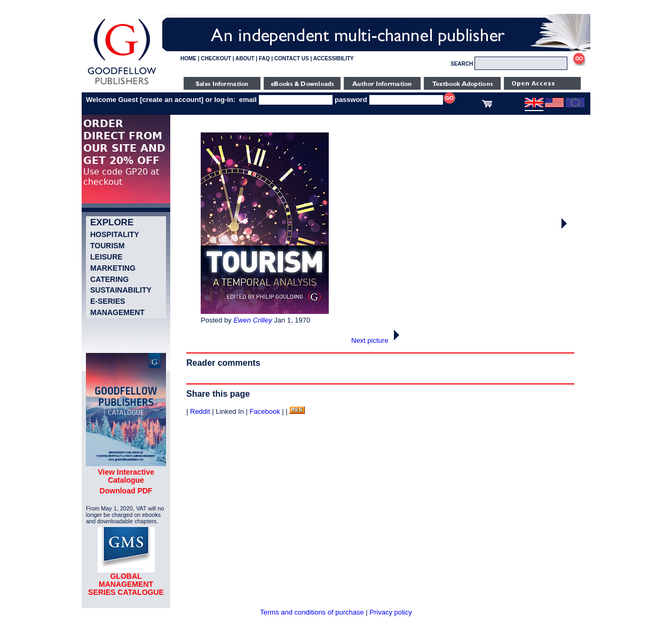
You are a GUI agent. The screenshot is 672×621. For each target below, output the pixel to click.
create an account (172, 100)
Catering (109, 279)
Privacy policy (390, 612)
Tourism (107, 246)
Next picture (378, 340)
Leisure (106, 257)
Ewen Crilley (252, 320)
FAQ (264, 58)
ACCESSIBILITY (334, 58)
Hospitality (115, 234)
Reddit (200, 411)
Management (117, 312)
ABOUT (245, 58)
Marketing (113, 268)
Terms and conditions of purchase (312, 612)
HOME (188, 58)
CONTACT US (292, 58)
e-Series (108, 301)
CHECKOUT (216, 58)
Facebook (265, 411)
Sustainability (121, 290)
